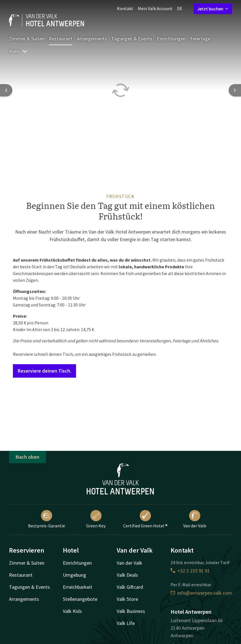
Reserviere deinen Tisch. (44, 371)
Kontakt (125, 8)
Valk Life (126, 623)
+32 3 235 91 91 (190, 571)
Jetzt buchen (213, 9)
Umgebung (74, 575)
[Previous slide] (6, 90)
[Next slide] (235, 90)
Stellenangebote (80, 599)
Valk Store (127, 599)
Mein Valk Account (155, 8)
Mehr (18, 51)
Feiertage (200, 39)
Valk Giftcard (130, 587)
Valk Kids (72, 611)
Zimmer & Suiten (27, 39)
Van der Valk (195, 519)
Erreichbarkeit (78, 587)
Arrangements (92, 39)
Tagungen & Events (132, 39)
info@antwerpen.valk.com (201, 593)
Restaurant (61, 39)
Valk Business (131, 611)
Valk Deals (127, 575)
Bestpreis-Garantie (47, 519)
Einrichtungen (171, 39)
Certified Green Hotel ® (145, 519)
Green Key (96, 519)
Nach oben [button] (27, 457)
